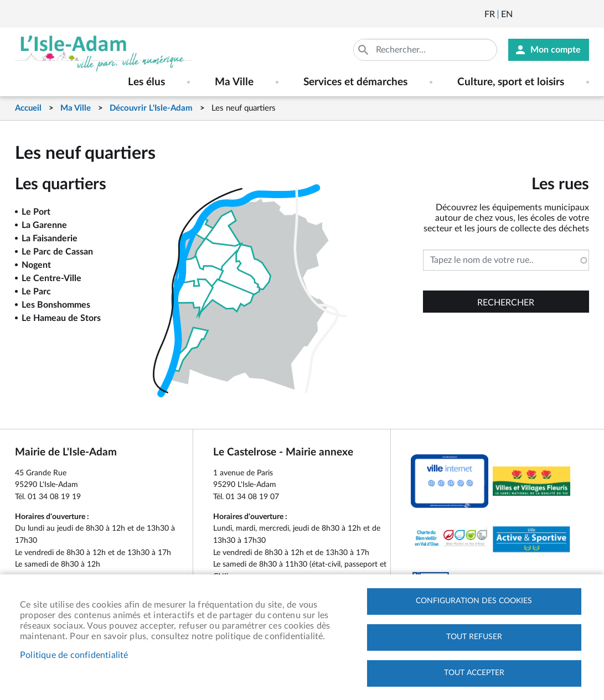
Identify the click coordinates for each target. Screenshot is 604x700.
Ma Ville (76, 108)
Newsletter (522, 14)
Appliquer (364, 50)
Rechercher (506, 303)
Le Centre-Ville (51, 278)
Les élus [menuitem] (146, 82)
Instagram (582, 14)
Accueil (28, 108)
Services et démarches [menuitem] (355, 82)
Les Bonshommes (56, 305)
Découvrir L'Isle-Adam (151, 108)
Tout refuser (474, 637)
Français (490, 14)
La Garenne (44, 225)
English (507, 14)
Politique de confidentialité (74, 655)
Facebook (552, 14)
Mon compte (556, 50)
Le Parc (36, 292)
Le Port (36, 212)
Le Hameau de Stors (61, 318)
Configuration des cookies (474, 601)
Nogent (36, 265)
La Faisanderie (50, 238)
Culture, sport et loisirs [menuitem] (511, 82)
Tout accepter (474, 673)
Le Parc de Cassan (57, 252)
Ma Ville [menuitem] (234, 82)
